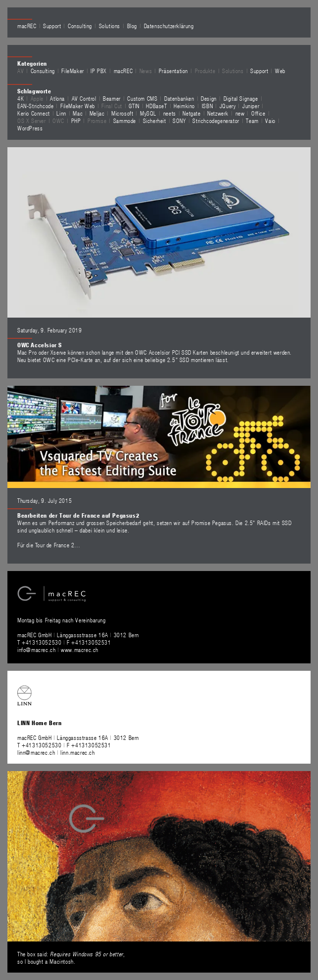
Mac (78, 113)
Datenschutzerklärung (169, 26)
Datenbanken (179, 98)
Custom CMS (142, 98)
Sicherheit (155, 121)
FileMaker (72, 71)
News (146, 71)
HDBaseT (156, 106)
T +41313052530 (40, 642)
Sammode (125, 121)
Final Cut (112, 106)
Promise (97, 121)
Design (209, 98)
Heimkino (184, 106)
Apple (37, 98)
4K (21, 98)
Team (252, 121)
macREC (27, 26)
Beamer (112, 98)
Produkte (205, 71)
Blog (132, 26)
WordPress (30, 128)
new (240, 113)
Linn (61, 113)
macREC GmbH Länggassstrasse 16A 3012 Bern (78, 635)
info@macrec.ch (36, 650)
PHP (76, 121)
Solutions (110, 26)
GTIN (134, 106)
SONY (179, 121)
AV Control (84, 98)
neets (170, 113)
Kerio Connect (34, 113)
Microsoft (122, 113)
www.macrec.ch (80, 650)
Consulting (80, 26)
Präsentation (173, 71)
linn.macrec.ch (77, 752)
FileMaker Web (78, 106)
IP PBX (99, 71)
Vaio (270, 121)
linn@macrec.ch (36, 752)
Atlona (57, 98)
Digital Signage (241, 98)
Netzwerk (218, 113)
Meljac (97, 113)
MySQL (148, 113)
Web (280, 71)
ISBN (207, 106)
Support (52, 26)
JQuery (228, 106)
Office (258, 113)
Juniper (251, 106)
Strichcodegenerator (216, 121)
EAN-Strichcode (35, 106)
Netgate (191, 113)
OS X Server (32, 121)
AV (21, 71)
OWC (58, 121)
